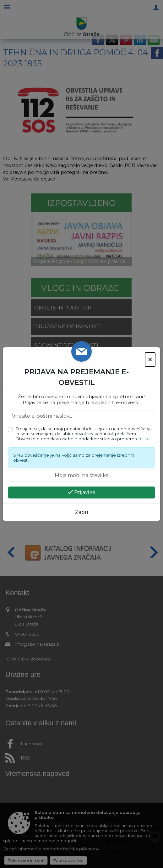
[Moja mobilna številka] (81, 476)
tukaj (145, 439)
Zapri (81, 512)
